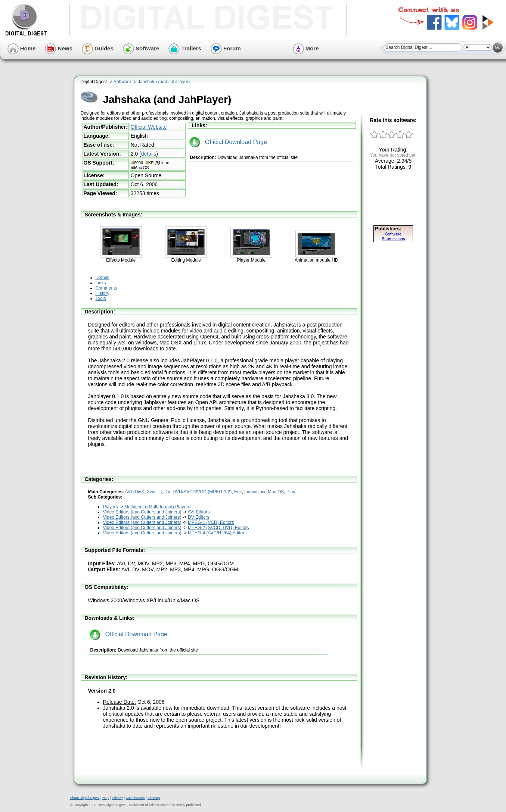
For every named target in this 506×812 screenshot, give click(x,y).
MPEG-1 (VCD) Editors (211, 522)
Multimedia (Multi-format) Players (157, 507)
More (306, 48)
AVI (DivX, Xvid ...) (143, 492)
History (103, 293)
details (149, 154)
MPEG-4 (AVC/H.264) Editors (217, 533)
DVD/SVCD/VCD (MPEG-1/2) (202, 492)
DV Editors (198, 517)
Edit (238, 492)
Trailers (185, 48)
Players (111, 507)
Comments (106, 288)
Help (106, 798)
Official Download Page (228, 142)
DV (167, 492)
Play (291, 492)
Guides (98, 48)
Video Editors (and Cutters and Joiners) (142, 512)
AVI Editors (198, 512)
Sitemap (154, 798)
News (58, 48)
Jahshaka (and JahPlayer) (164, 82)
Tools (101, 299)
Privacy (118, 798)
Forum (226, 48)
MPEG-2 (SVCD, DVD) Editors (218, 528)
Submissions (135, 798)
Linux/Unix (255, 492)
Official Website (149, 127)
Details (103, 278)
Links (101, 283)
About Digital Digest (85, 798)
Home (22, 48)
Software (141, 48)
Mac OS (276, 492)
